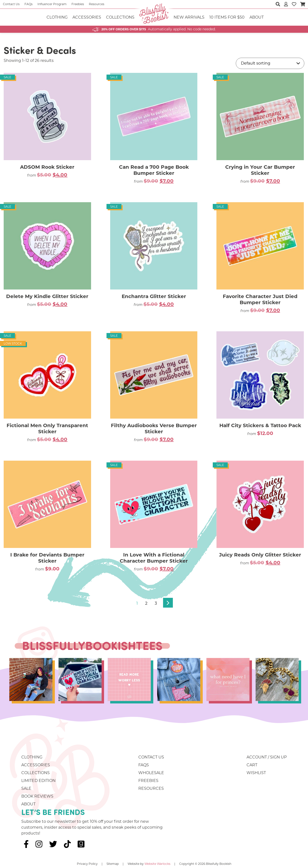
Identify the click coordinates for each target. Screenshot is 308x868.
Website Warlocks (157, 864)
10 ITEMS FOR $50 (227, 17)
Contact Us (11, 4)
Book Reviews (37, 796)
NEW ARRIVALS (189, 17)
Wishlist (256, 773)
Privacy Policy (87, 864)
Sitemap (113, 864)
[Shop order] (270, 63)
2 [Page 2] (146, 603)
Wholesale (151, 773)
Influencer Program (52, 4)
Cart (252, 765)
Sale (26, 788)
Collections (120, 17)
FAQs (29, 4)
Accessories (87, 17)
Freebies (78, 4)
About (257, 17)
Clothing (57, 17)
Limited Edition (38, 781)
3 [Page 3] (156, 603)
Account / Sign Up (267, 757)
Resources (97, 4)
